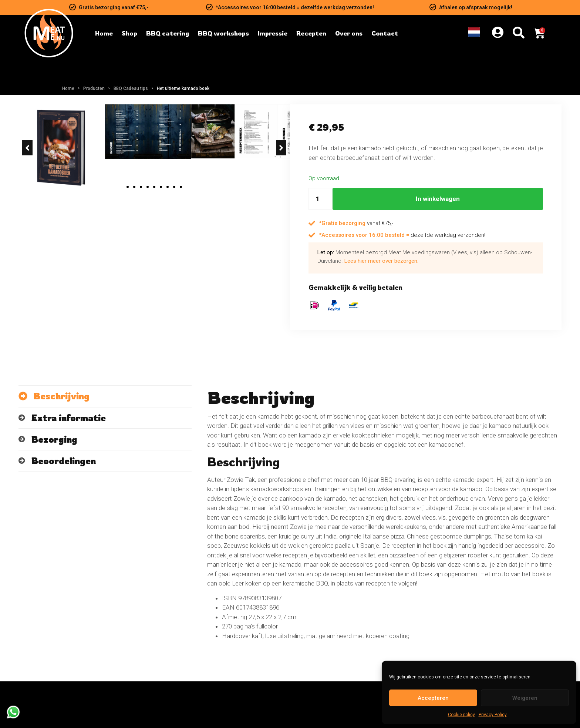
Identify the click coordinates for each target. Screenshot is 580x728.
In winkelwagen (438, 199)
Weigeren (525, 698)
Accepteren (433, 698)
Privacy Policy (493, 715)
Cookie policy (461, 715)
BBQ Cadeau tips (131, 88)
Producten (94, 88)
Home (68, 88)
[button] (27, 240)
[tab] (105, 442)
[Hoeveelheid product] (321, 199)
